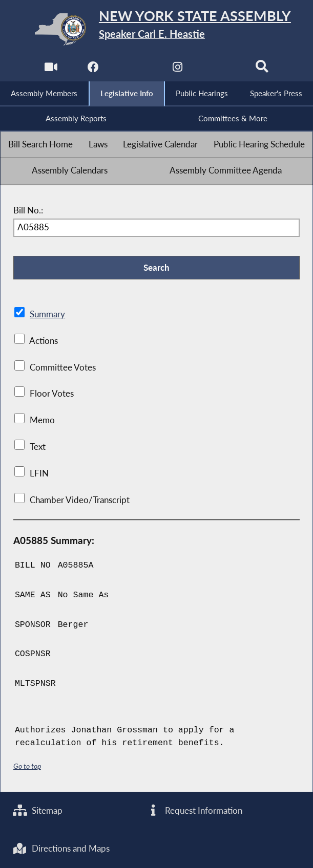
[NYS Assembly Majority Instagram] (178, 70)
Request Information (194, 811)
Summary (47, 314)
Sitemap (38, 811)
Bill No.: (28, 210)
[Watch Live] (51, 70)
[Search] (262, 70)
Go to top (27, 766)
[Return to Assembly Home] (156, 29)
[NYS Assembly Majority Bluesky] (220, 70)
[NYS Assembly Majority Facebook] (93, 70)
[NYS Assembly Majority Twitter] (135, 70)
